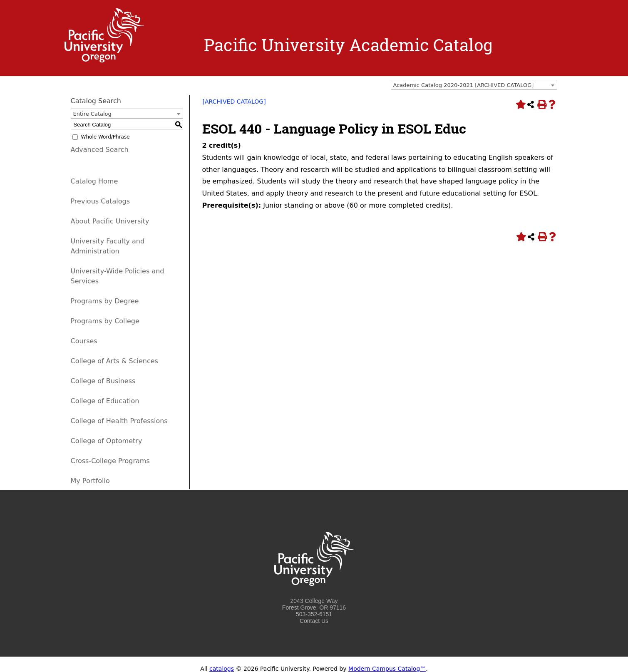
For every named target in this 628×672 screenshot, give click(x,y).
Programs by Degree (105, 301)
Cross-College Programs (110, 461)
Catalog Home (94, 181)
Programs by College (105, 321)
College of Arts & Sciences (114, 361)
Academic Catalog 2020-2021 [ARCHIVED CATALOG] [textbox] (464, 85)
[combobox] (474, 85)
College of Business (103, 381)
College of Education (105, 401)
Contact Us (314, 621)
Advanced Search (100, 150)
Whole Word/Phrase (105, 137)
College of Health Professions (119, 421)
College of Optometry (107, 441)
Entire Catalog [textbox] (92, 114)
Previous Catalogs (100, 201)
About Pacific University (110, 221)
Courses (84, 341)
